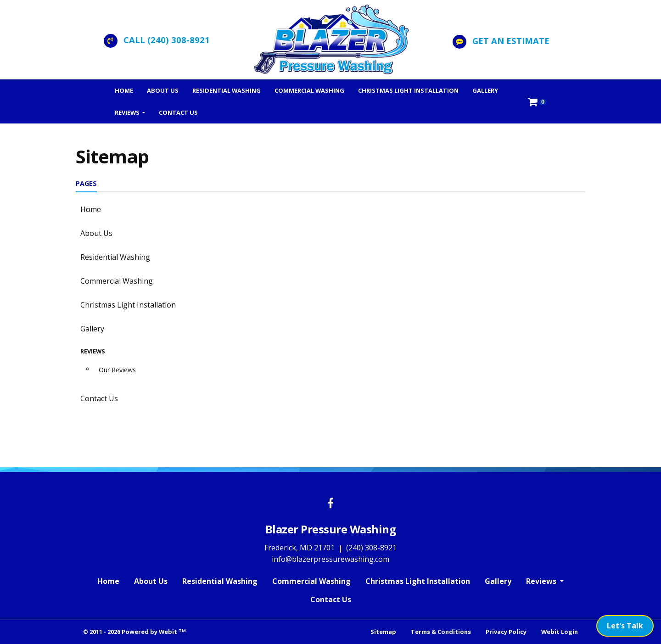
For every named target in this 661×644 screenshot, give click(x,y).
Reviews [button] (128, 112)
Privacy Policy (506, 632)
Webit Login (560, 632)
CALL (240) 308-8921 (167, 40)
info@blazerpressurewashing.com (330, 559)
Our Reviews (117, 370)
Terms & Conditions (441, 632)
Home (124, 90)
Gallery (485, 90)
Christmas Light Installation (408, 90)
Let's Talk (625, 626)
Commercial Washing (309, 90)
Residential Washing (227, 90)
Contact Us (178, 112)
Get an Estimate (511, 41)
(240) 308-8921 (371, 548)
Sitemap (383, 632)
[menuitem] (124, 90)
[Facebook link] (330, 504)
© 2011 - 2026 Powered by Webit (134, 632)
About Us (163, 90)
